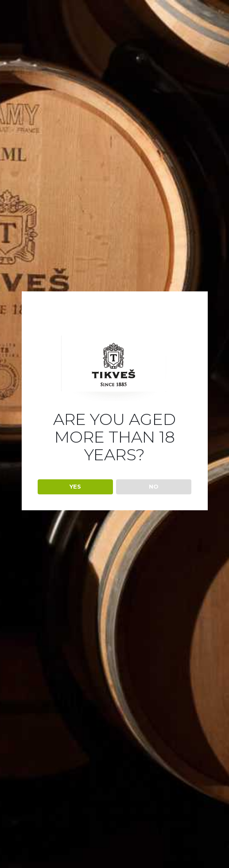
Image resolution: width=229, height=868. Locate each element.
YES (75, 486)
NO (154, 486)
